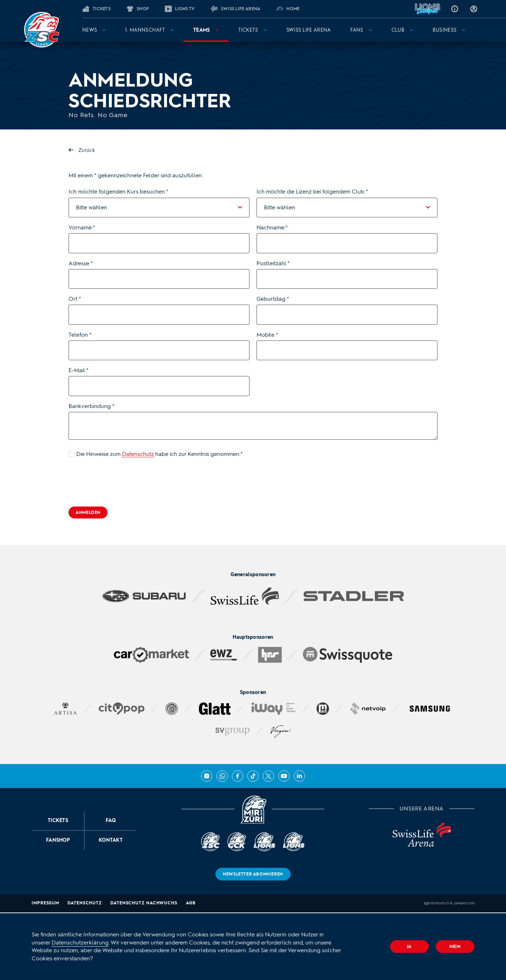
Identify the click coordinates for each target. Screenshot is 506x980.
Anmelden (88, 513)
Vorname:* (82, 227)
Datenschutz (138, 454)
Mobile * (267, 335)
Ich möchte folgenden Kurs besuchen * (119, 192)
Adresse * (81, 263)
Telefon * (80, 335)
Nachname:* (272, 227)
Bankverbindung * (92, 406)
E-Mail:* (79, 370)
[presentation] (122, 482)
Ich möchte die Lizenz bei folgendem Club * (312, 192)
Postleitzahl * (273, 263)
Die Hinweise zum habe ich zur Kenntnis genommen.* (160, 454)
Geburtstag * (273, 299)
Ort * (75, 299)
